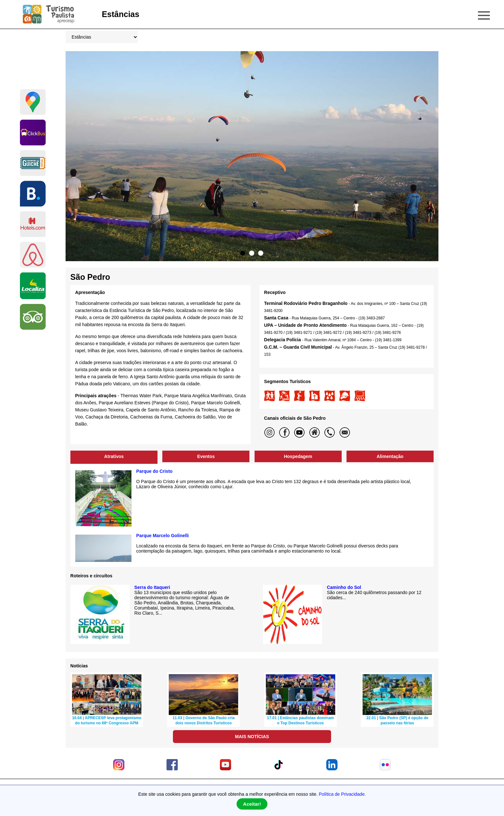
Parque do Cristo (154, 471)
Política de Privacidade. (342, 794)
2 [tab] (252, 253)
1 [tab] (243, 253)
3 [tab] (261, 253)
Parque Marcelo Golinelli (162, 536)
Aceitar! (252, 804)
